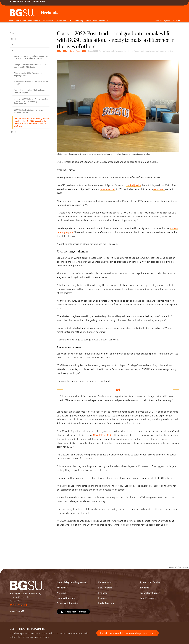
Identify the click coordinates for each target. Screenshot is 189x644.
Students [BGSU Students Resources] (145, 588)
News (78, 51)
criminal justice (133, 185)
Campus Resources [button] (64, 20)
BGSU (59, 51)
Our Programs (48, 20)
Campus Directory (66, 598)
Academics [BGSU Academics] (62, 588)
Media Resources (107, 603)
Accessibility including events (71, 582)
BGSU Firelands (69, 51)
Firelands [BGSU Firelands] (103, 593)
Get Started (21, 20)
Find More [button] (103, 20)
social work (159, 189)
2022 (84, 51)
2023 (13, 132)
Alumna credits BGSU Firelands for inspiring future (28, 74)
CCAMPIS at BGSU (103, 435)
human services (108, 189)
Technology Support (150, 593)
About (12, 20)
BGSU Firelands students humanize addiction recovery (28, 111)
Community (79, 20)
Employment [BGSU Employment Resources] (105, 582)
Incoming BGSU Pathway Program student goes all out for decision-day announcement (31, 101)
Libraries (103, 598)
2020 (14, 39)
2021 (13, 45)
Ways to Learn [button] (34, 20)
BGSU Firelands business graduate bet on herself (31, 83)
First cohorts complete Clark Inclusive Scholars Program (29, 91)
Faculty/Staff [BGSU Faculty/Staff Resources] (105, 588)
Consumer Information (68, 603)
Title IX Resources (149, 598)
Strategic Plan (91, 20)
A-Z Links (61, 593)
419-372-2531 (18, 605)
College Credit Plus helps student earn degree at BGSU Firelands (30, 66)
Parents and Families (150, 582)
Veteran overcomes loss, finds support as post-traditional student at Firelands (31, 57)
